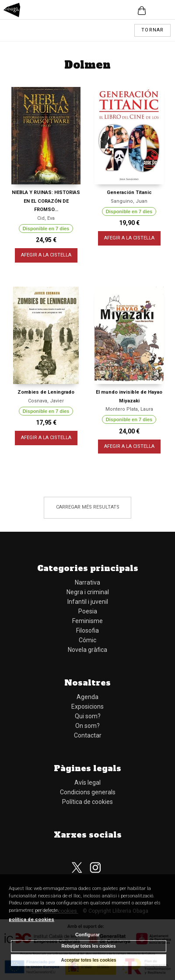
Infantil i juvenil (88, 602)
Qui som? (88, 716)
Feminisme (87, 621)
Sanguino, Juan (129, 201)
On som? (87, 726)
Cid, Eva (46, 218)
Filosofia (87, 630)
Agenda (87, 697)
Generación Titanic (129, 192)
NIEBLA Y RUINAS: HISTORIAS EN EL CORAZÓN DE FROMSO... (46, 201)
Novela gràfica (87, 650)
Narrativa (87, 582)
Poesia (88, 611)
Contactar (88, 735)
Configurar (87, 935)
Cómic (87, 640)
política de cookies (31, 919)
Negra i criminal (88, 592)
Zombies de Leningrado (46, 392)
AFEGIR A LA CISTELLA (46, 255)
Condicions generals (88, 792)
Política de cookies (87, 802)
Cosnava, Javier (46, 401)
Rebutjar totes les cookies (89, 946)
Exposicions (87, 706)
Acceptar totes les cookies (88, 960)
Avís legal (87, 783)
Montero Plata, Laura (129, 409)
